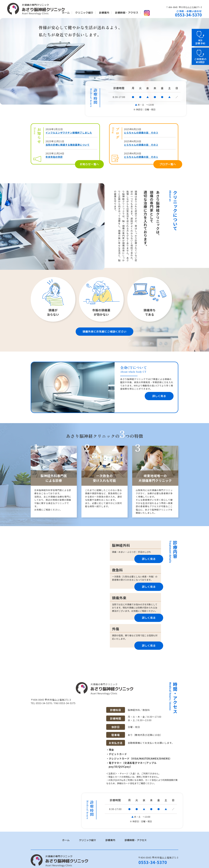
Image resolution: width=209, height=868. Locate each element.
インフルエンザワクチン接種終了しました (69, 133)
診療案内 (104, 13)
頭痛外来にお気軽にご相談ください (104, 332)
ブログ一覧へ (168, 164)
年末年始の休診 (54, 157)
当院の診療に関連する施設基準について (68, 145)
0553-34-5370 (153, 858)
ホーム (66, 13)
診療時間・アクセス (127, 13)
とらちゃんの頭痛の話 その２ (141, 145)
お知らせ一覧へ (89, 164)
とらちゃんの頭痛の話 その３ (141, 133)
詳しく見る (159, 396)
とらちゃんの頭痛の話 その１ (141, 157)
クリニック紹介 (84, 13)
